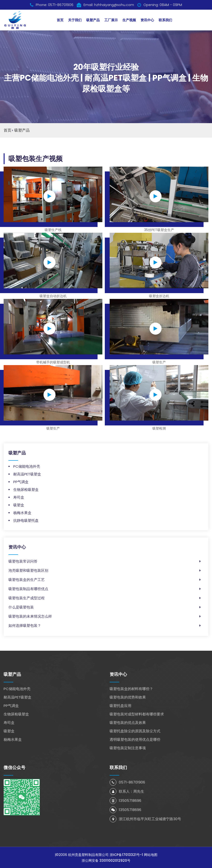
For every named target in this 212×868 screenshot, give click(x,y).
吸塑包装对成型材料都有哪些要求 (137, 714)
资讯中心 (147, 20)
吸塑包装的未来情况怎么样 (30, 616)
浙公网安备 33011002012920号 (106, 860)
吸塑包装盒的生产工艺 (27, 579)
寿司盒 (19, 497)
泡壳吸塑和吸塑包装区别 (28, 570)
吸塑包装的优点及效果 (128, 722)
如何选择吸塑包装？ (25, 625)
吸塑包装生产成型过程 (27, 598)
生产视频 (129, 20)
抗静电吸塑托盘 (26, 520)
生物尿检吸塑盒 (26, 489)
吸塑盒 (19, 505)
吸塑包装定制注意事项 (128, 748)
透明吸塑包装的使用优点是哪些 (135, 739)
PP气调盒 (21, 482)
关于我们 (75, 20)
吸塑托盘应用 (120, 705)
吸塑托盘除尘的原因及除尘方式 (135, 731)
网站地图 (151, 854)
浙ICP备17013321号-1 (126, 854)
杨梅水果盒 (22, 512)
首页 (60, 20)
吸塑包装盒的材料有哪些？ (131, 688)
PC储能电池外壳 (27, 466)
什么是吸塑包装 (21, 607)
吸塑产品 (93, 20)
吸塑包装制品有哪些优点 (28, 589)
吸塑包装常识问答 (23, 561)
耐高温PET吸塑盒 (27, 474)
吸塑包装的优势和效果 (128, 697)
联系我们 (165, 20)
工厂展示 (111, 20)
